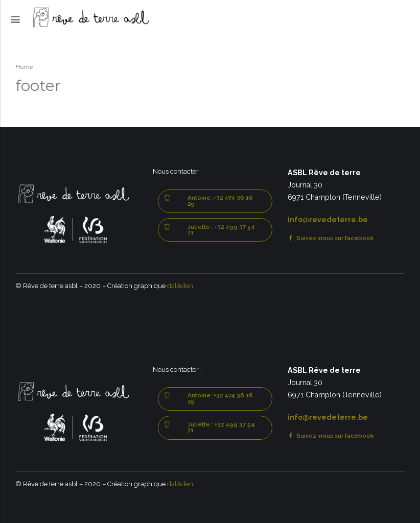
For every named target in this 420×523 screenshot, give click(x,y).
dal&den (180, 286)
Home (24, 67)
